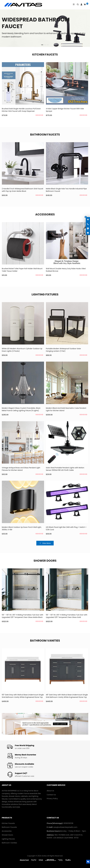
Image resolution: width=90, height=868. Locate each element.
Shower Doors (45, 561)
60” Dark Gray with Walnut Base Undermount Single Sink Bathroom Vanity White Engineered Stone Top (23, 697)
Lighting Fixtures (45, 294)
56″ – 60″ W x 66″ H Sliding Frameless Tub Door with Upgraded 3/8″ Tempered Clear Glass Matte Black (23, 617)
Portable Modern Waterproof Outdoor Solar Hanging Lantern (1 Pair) (63, 353)
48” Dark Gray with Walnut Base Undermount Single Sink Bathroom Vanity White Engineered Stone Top (67, 699)
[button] (42, 44)
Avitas (44, 856)
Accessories (45, 214)
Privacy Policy (52, 799)
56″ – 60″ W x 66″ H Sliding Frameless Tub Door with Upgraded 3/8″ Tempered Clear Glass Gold (67, 619)
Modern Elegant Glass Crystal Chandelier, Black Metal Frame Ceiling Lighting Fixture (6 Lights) (21, 418)
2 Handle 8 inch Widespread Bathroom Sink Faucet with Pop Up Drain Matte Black (23, 191)
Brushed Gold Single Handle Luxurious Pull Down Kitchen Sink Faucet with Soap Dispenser (21, 110)
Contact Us (51, 795)
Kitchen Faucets (45, 54)
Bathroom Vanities (45, 641)
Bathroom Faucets (45, 135)
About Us (50, 791)
